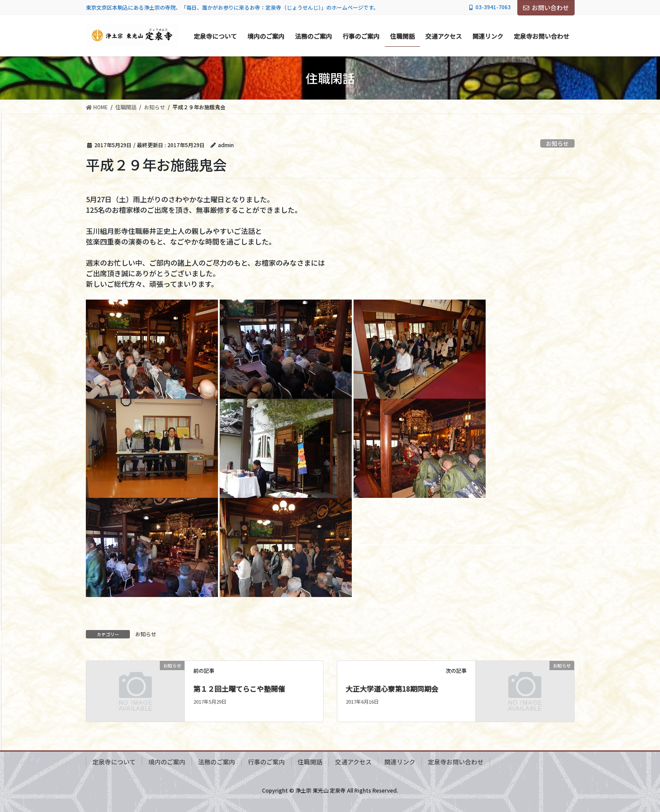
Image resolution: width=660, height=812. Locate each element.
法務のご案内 (217, 762)
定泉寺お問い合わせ (456, 762)
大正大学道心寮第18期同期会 (392, 689)
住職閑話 (310, 762)
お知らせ (557, 143)
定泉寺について (114, 762)
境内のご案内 (167, 762)
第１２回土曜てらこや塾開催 (239, 689)
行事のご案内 (266, 762)
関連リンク (400, 762)
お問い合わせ (546, 7)
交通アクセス (353, 762)
